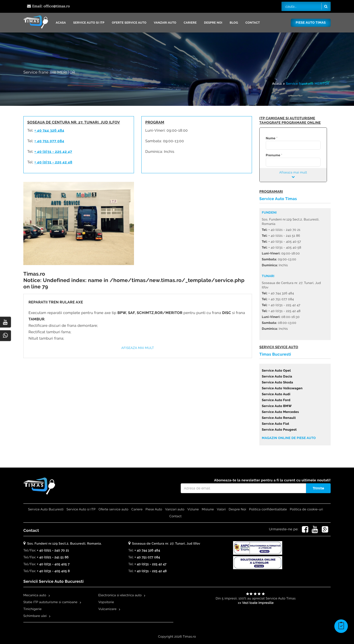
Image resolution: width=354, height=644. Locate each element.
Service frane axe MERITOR (308, 84)
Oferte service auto (129, 23)
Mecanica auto (35, 595)
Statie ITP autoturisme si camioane (50, 602)
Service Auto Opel (276, 371)
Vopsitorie (106, 602)
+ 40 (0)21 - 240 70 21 (53, 551)
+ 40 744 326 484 (49, 130)
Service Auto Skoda (277, 383)
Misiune (208, 510)
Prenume (273, 155)
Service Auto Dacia (277, 377)
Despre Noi (213, 23)
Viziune (193, 510)
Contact (253, 23)
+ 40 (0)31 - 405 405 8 (53, 571)
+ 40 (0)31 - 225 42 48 (53, 162)
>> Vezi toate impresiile (256, 603)
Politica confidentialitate (268, 510)
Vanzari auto (165, 23)
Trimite (318, 488)
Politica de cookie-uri (306, 510)
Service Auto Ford (276, 400)
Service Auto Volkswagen (282, 388)
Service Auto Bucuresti (46, 510)
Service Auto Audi (276, 394)
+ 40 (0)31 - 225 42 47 (53, 152)
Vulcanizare (107, 609)
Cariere (190, 23)
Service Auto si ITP (89, 23)
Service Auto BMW (277, 406)
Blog (234, 23)
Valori (221, 510)
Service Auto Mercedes (280, 412)
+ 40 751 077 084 (49, 141)
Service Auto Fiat (275, 424)
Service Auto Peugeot (279, 430)
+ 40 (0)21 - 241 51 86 (53, 558)
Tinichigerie (32, 609)
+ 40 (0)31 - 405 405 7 (53, 564)
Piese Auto (154, 510)
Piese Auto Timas (311, 23)
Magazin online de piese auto (289, 438)
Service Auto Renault (279, 418)
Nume (271, 138)
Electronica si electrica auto (120, 595)
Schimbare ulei (35, 616)
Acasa (61, 23)
